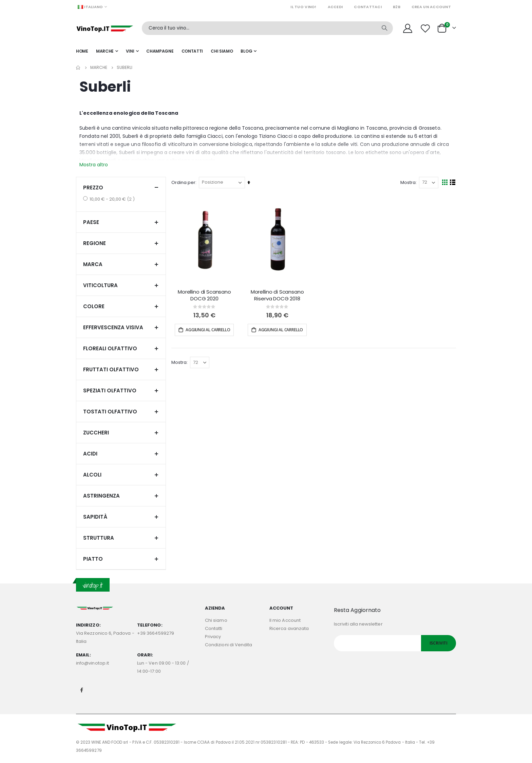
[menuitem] (249, 51)
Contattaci (368, 7)
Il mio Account (285, 620)
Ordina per (185, 182)
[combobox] (267, 28)
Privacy (213, 637)
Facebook (82, 690)
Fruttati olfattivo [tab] (121, 369)
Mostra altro (94, 165)
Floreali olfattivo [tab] (121, 348)
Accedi (335, 7)
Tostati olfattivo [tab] (121, 412)
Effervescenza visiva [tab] (121, 327)
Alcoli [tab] (121, 475)
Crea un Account (431, 7)
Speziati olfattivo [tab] (121, 390)
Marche (99, 68)
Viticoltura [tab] (121, 285)
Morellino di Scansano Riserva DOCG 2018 (278, 295)
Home (78, 68)
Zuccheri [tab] (121, 433)
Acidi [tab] (121, 454)
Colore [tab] (121, 306)
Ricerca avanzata (289, 628)
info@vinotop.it (92, 663)
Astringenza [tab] (121, 496)
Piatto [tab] (121, 559)
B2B (397, 7)
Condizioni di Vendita (229, 645)
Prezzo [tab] (121, 188)
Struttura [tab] (121, 538)
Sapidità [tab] (121, 517)
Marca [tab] (121, 264)
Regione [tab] (121, 243)
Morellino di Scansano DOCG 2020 (205, 295)
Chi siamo (216, 620)
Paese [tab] (121, 222)
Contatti (214, 628)
